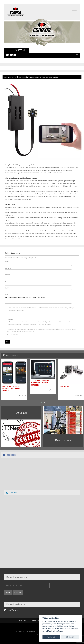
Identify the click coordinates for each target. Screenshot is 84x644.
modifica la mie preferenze (54, 631)
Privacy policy (23, 620)
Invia (7, 342)
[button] (42, 398)
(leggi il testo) (19, 310)
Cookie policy (35, 620)
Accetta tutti (51, 637)
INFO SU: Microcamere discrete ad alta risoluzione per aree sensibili (38, 300)
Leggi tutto (25, 393)
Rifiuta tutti (70, 637)
